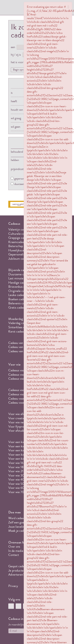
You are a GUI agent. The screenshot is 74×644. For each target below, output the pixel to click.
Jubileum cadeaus (20, 259)
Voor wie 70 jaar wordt (23, 492)
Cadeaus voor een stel (22, 379)
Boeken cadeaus (19, 299)
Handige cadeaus (19, 283)
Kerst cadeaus (17, 331)
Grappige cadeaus (20, 238)
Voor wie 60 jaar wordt (23, 488)
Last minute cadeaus (21, 278)
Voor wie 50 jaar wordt (23, 484)
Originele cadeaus (20, 291)
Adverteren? (16, 575)
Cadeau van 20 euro (21, 351)
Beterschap (16, 246)
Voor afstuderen (19, 431)
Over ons (14, 547)
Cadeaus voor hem (20, 370)
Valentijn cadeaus (20, 229)
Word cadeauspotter (21, 518)
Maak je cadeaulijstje (22, 531)
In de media (16, 551)
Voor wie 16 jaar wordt (23, 463)
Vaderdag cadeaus (20, 323)
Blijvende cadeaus (20, 270)
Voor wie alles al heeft (22, 414)
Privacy (13, 586)
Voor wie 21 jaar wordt (23, 471)
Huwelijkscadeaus (20, 250)
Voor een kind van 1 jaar (23, 442)
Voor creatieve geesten (23, 418)
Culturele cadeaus (20, 234)
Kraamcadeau (17, 242)
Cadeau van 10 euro (21, 347)
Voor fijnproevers (19, 427)
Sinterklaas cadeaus (21, 327)
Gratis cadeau (17, 308)
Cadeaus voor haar (20, 375)
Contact (14, 555)
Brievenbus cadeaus (21, 287)
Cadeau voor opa (19, 399)
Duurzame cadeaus (20, 274)
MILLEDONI (19, 9)
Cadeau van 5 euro (20, 343)
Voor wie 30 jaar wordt (23, 475)
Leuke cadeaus (18, 295)
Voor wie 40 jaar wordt (23, 479)
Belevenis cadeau (19, 303)
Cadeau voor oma (19, 403)
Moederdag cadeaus (21, 319)
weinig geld (18, 204)
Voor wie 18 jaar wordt (23, 467)
